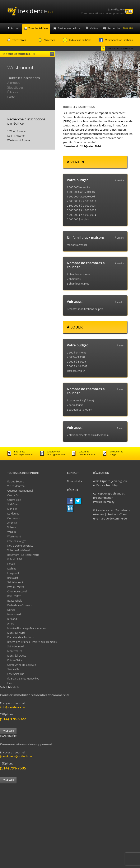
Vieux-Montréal (16, 486)
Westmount (14, 536)
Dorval (11, 610)
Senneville (13, 669)
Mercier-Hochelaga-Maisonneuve (27, 628)
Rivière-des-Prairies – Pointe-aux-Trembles (32, 642)
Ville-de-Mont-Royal (19, 550)
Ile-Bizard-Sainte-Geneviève (23, 679)
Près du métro (16, 587)
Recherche (114, 28)
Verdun (12, 532)
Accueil (15, 28)
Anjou (11, 624)
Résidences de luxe (69, 28)
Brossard (13, 578)
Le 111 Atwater (16, 136)
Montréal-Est (15, 651)
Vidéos (94, 28)
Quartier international (20, 491)
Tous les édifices (38, 28)
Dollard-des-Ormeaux (20, 605)
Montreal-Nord (16, 633)
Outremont (14, 518)
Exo (9, 683)
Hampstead (14, 614)
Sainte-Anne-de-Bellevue (22, 665)
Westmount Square (19, 140)
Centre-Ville (14, 500)
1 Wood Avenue (17, 131)
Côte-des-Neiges (17, 541)
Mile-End (12, 509)
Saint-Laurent (15, 582)
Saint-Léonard (15, 646)
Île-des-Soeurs (16, 481)
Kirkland (12, 619)
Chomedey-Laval (17, 591)
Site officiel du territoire (117, 49)
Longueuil (13, 573)
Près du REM (15, 559)
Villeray (12, 527)
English (128, 28)
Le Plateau (13, 514)
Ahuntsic (12, 523)
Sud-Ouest (13, 504)
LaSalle (11, 564)
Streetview (47, 40)
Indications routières (77, 40)
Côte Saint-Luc (16, 674)
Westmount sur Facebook (116, 40)
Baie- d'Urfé (14, 596)
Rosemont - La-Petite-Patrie (23, 555)
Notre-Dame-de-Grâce (20, 546)
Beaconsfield (15, 601)
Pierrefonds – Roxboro (20, 637)
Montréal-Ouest (17, 656)
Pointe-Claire (15, 660)
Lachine (12, 569)
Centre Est (13, 495)
